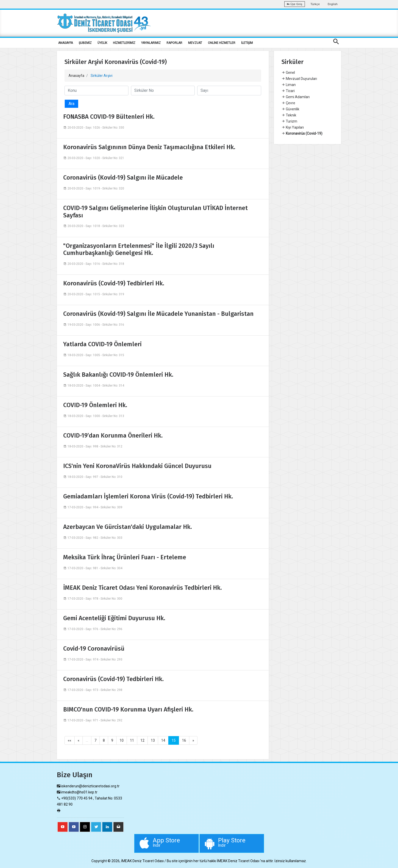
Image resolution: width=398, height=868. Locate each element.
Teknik (289, 115)
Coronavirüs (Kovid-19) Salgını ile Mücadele (123, 178)
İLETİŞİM (247, 43)
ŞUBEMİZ (85, 43)
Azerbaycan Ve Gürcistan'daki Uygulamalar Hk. (128, 527)
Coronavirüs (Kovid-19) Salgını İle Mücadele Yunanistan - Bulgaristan (158, 314)
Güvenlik (290, 109)
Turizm (289, 121)
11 (132, 740)
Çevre (288, 103)
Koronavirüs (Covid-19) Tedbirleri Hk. (114, 283)
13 (153, 740)
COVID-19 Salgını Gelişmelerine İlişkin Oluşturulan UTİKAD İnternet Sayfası (155, 212)
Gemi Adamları (296, 97)
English (333, 4)
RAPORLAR (174, 43)
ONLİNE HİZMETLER (222, 43)
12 (142, 740)
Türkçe (315, 4)
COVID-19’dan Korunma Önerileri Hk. (113, 436)
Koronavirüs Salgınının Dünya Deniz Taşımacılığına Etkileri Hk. (149, 147)
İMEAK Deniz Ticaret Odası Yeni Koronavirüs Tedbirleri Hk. (143, 588)
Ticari (288, 91)
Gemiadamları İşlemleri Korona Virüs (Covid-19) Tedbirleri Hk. (148, 496)
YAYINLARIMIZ (151, 43)
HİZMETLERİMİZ (124, 43)
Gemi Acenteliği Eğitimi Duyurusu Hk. (114, 618)
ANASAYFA (65, 43)
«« (70, 740)
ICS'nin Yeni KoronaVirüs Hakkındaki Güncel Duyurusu (137, 466)
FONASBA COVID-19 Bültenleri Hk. (109, 117)
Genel (288, 73)
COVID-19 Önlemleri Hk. (95, 405)
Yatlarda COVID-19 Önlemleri (102, 344)
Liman (289, 85)
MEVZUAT (195, 43)
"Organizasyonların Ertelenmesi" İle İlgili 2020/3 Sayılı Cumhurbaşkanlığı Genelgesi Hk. (139, 249)
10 (122, 740)
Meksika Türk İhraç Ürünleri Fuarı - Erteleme (125, 557)
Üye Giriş (295, 4)
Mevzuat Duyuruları (299, 79)
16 (184, 740)
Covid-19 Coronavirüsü (94, 649)
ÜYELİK (102, 43)
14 (163, 740)
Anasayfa (76, 76)
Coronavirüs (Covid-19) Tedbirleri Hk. (113, 679)
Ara (71, 104)
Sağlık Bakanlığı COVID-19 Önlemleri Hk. (118, 375)
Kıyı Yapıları (293, 127)
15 (174, 740)
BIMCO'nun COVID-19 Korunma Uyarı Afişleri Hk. (128, 709)
